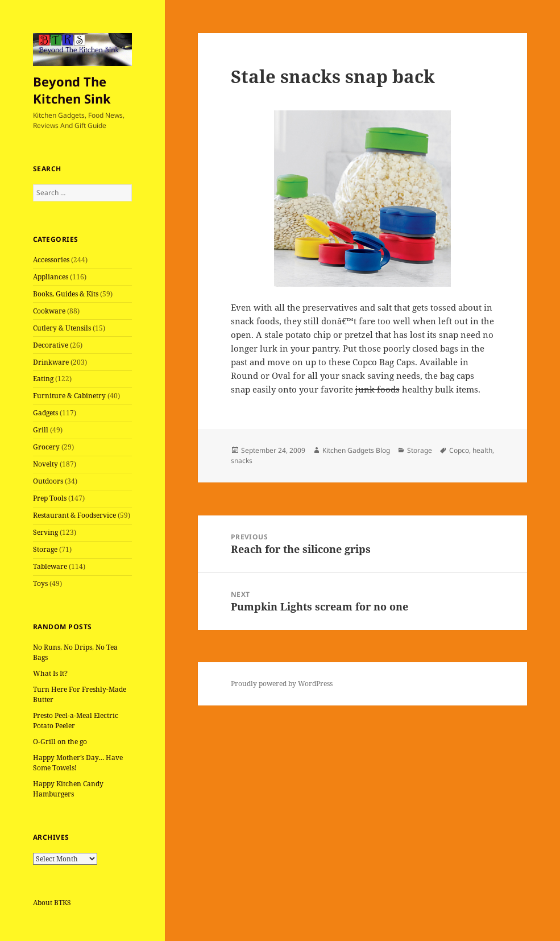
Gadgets (45, 413)
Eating (43, 379)
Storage (45, 549)
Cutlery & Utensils (62, 328)
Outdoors (48, 481)
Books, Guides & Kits (66, 294)
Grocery (46, 447)
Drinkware (51, 362)
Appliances (51, 277)
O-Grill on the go (60, 742)
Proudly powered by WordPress (282, 684)
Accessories (51, 260)
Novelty (45, 464)
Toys (40, 583)
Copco (459, 450)
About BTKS (52, 903)
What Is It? (50, 673)
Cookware (49, 311)
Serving (45, 532)
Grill (41, 430)
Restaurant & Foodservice (74, 515)
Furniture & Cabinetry (69, 396)
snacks (242, 461)
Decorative (51, 345)
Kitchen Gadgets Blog (356, 450)
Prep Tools (50, 498)
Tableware (50, 566)
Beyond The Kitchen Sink (72, 90)
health (482, 450)
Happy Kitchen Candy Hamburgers (68, 789)
